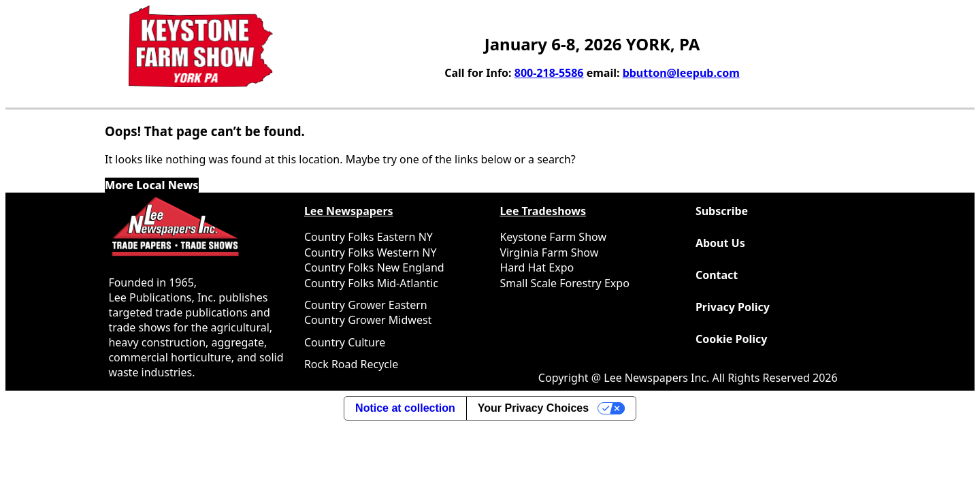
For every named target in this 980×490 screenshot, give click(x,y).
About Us (720, 243)
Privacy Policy (733, 307)
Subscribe (722, 211)
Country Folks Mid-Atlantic (371, 283)
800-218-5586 (549, 73)
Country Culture (345, 342)
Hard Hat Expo (537, 267)
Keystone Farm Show (553, 237)
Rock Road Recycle (351, 364)
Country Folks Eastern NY (369, 237)
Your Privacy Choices (533, 408)
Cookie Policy (732, 339)
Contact (717, 275)
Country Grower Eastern (366, 305)
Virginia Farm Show (549, 252)
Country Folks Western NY (371, 252)
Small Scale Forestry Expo (564, 283)
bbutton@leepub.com (681, 73)
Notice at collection (405, 408)
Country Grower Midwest (368, 320)
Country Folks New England (374, 267)
